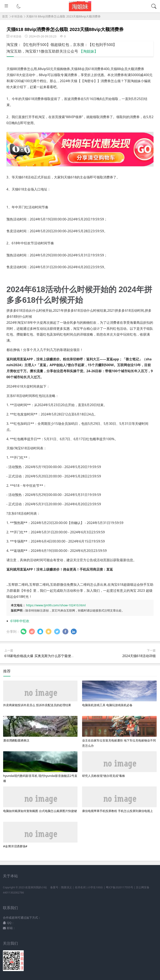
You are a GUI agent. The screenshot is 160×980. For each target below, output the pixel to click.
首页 (5, 16)
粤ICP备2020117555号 (119, 887)
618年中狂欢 (20, 621)
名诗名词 (80, 887)
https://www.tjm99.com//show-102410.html (56, 605)
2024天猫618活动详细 (139, 656)
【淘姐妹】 (89, 51)
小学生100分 (95, 887)
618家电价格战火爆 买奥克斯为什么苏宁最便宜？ (41, 656)
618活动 (17, 16)
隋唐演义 (66, 887)
